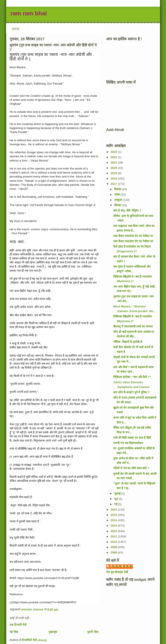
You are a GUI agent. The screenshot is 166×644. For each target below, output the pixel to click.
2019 (114, 173)
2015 (114, 515)
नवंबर (117, 195)
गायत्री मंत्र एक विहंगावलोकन (128, 443)
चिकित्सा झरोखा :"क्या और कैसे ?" (132, 377)
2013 (114, 526)
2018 (114, 179)
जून (116, 499)
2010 (114, 542)
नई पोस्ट (14, 632)
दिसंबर (118, 189)
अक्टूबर (119, 200)
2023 (114, 152)
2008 (114, 552)
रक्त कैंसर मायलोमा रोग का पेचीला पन (133, 236)
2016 (114, 510)
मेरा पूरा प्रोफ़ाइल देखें (117, 572)
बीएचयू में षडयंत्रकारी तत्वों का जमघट (133, 326)
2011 (114, 536)
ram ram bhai (29, 13)
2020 (114, 168)
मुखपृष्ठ (16, 29)
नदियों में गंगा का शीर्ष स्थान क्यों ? (131, 468)
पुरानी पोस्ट (93, 632)
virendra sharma (122, 566)
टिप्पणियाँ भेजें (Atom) (34, 640)
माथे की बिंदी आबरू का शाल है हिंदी (132, 438)
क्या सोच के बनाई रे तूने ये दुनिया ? (131, 392)
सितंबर (118, 205)
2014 (114, 520)
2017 (114, 184)
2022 (114, 157)
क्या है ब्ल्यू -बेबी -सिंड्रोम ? (127, 211)
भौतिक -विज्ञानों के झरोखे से (128, 342)
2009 (114, 547)
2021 (114, 163)
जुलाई (118, 494)
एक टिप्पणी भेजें (18, 625)
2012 (114, 531)
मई (116, 504)
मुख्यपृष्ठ (53, 632)
